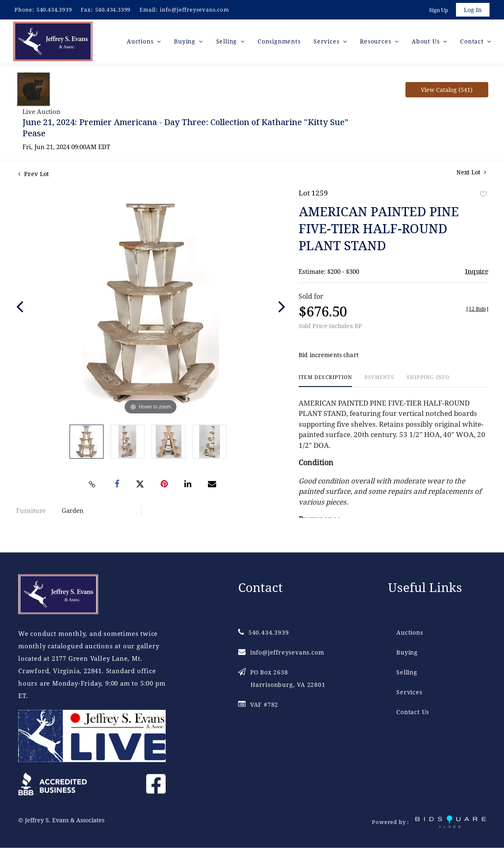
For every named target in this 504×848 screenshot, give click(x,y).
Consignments (279, 41)
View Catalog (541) (447, 90)
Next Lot (471, 172)
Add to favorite (483, 194)
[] (477, 309)
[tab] (325, 381)
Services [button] (327, 41)
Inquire (477, 271)
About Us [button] (427, 41)
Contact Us (413, 712)
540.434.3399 (113, 10)
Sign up (439, 10)
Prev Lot (34, 174)
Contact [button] (473, 41)
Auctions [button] (141, 41)
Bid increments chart (329, 355)
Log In (473, 10)
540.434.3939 (54, 10)
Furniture (31, 510)
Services (409, 692)
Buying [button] (186, 41)
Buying (407, 652)
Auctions (410, 632)
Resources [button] (376, 41)
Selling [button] (228, 41)
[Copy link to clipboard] (92, 484)
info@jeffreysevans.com (194, 10)
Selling (407, 672)
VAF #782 (258, 704)
